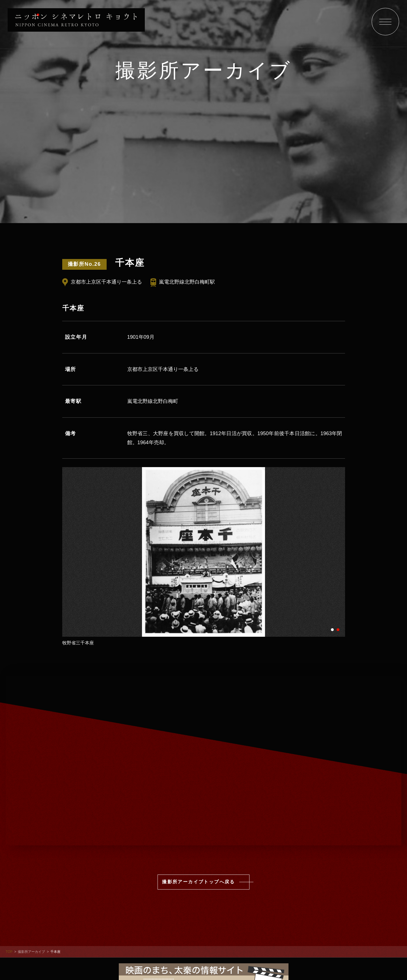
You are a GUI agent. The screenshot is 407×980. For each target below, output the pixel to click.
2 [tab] (338, 629)
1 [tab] (332, 629)
